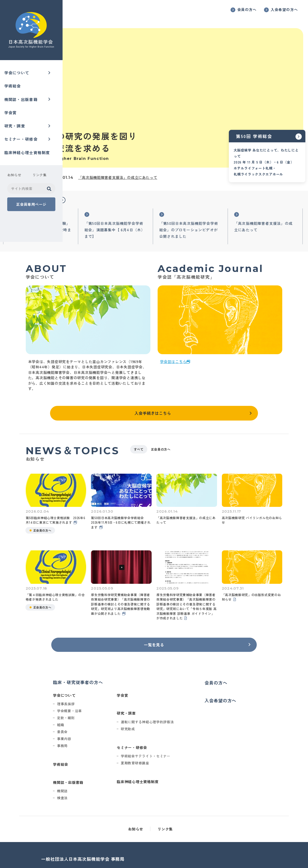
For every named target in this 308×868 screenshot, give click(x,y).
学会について (19, 72)
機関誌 (106, 761)
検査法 (106, 768)
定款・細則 (109, 688)
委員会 (106, 702)
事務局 (106, 716)
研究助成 (171, 699)
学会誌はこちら (205, 338)
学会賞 (12, 109)
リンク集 (196, 799)
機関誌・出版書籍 (23, 97)
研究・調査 (16, 121)
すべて (190, 425)
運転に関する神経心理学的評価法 (191, 692)
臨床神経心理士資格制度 (29, 145)
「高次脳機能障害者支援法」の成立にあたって (180, 144)
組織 (104, 695)
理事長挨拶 (109, 674)
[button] (126, 168)
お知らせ (167, 799)
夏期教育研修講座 (178, 733)
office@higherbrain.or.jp (118, 855)
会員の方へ (247, 9)
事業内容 (107, 709)
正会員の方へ (212, 425)
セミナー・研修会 (23, 133)
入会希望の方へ (284, 9)
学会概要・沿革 (113, 681)
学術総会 (14, 84)
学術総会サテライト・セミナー (189, 726)
